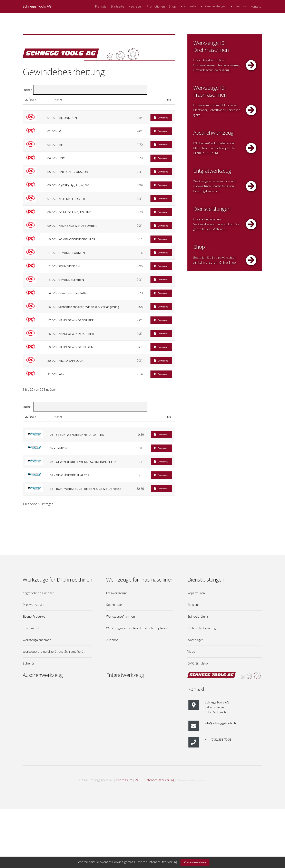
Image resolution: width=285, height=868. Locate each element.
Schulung (193, 605)
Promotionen (156, 6)
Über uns (240, 6)
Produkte (190, 6)
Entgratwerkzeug (125, 675)
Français (101, 6)
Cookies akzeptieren (195, 862)
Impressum (124, 780)
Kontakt (256, 6)
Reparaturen (196, 593)
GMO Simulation (198, 663)
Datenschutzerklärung (159, 780)
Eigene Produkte (34, 616)
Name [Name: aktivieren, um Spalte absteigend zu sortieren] (58, 100)
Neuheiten (135, 6)
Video (191, 651)
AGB (138, 780)
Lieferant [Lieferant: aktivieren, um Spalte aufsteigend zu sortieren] (31, 100)
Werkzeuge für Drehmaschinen (57, 580)
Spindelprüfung (198, 616)
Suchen (85, 90)
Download (163, 118)
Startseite (117, 6)
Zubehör (29, 663)
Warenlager (195, 640)
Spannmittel (31, 628)
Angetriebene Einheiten (39, 593)
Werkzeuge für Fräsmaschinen (140, 580)
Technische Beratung (202, 628)
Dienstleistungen (215, 6)
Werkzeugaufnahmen (37, 640)
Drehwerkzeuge (33, 605)
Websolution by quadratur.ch (192, 780)
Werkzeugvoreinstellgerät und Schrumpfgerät (54, 651)
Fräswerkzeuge (117, 593)
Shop (172, 6)
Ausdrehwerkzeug (43, 675)
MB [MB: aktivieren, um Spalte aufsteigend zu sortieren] (169, 100)
